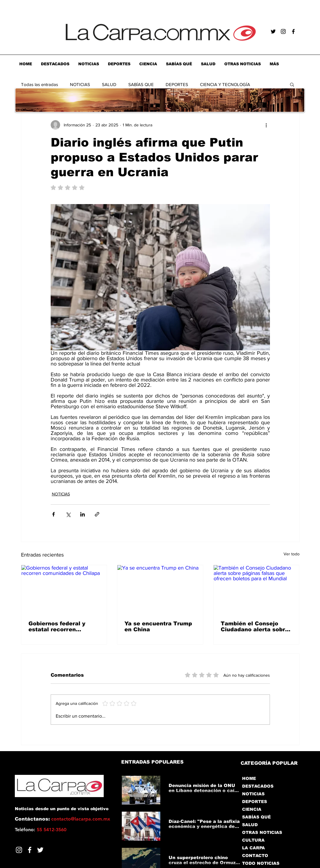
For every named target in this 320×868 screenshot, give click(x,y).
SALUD (109, 84)
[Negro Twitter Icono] (273, 31)
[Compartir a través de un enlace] (97, 514)
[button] (292, 84)
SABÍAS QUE (141, 84)
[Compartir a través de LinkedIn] (83, 514)
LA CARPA (253, 848)
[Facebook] (30, 850)
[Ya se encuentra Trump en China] (160, 589)
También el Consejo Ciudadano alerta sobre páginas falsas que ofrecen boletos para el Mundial (255, 627)
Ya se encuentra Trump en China (158, 627)
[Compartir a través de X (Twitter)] (68, 514)
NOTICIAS (80, 84)
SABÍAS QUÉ (256, 817)
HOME (249, 778)
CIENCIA (252, 809)
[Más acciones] (266, 125)
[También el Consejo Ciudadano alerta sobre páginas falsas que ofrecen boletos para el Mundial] (256, 589)
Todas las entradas (40, 84)
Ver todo (292, 554)
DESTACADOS (258, 786)
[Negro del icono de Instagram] (283, 31)
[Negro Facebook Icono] (293, 31)
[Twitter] (40, 850)
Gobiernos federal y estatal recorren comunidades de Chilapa (57, 627)
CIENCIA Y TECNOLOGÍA (225, 84)
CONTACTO (255, 856)
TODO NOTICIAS (261, 863)
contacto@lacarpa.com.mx (81, 819)
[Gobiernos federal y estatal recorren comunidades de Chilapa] (64, 589)
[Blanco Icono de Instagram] (19, 850)
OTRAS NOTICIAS (262, 832)
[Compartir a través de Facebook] (53, 514)
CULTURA (253, 840)
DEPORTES (177, 84)
